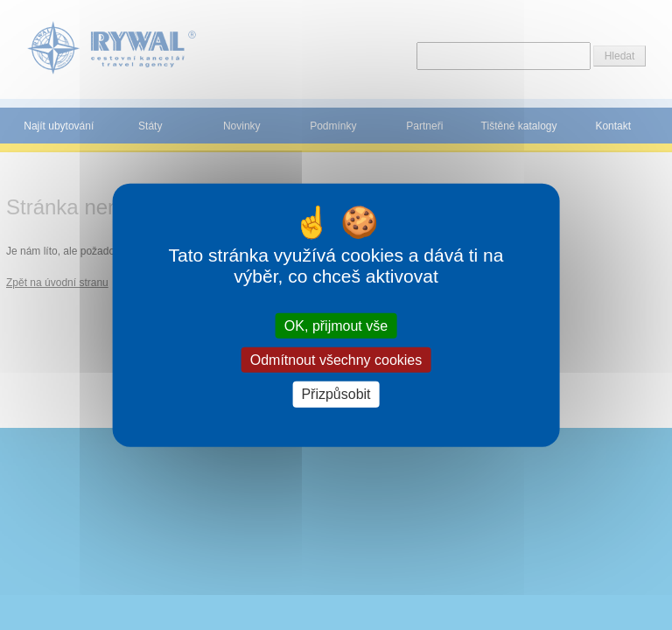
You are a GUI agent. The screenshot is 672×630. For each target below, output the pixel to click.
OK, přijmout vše (336, 326)
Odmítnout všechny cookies (336, 360)
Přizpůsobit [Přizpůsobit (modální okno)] (336, 394)
